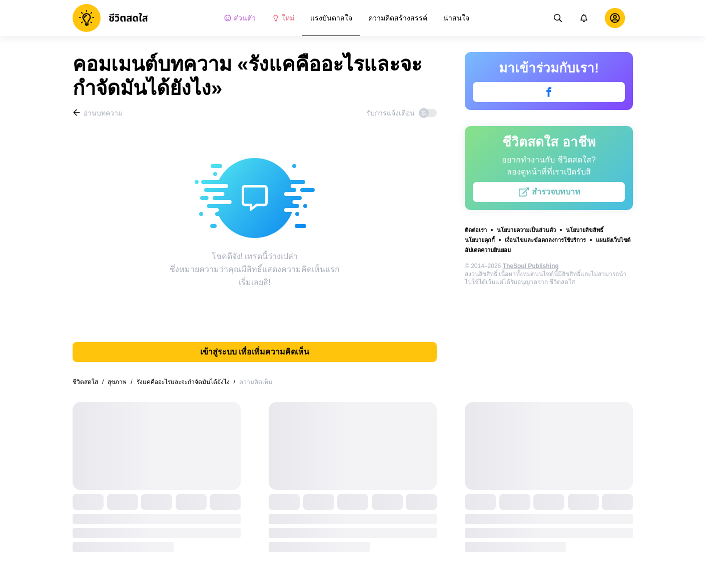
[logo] (110, 18)
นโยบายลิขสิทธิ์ (585, 230)
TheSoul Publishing (531, 266)
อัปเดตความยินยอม (488, 250)
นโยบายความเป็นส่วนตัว (526, 230)
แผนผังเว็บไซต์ (613, 240)
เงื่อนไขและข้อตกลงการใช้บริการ (545, 240)
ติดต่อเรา (476, 230)
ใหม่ (283, 18)
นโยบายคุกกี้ (480, 240)
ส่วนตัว (240, 18)
